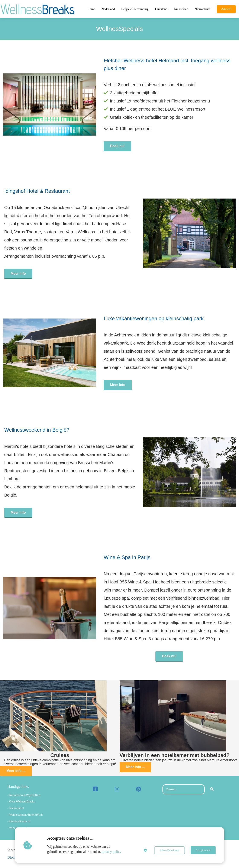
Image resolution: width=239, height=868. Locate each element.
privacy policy (112, 852)
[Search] (212, 789)
